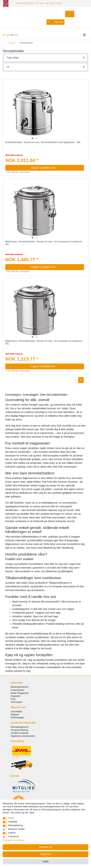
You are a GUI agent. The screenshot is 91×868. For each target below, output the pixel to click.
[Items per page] (46, 67)
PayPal (12, 833)
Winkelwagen (17, 717)
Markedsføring (16, 825)
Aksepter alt (45, 847)
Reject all (45, 854)
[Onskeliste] (44, 22)
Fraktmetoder (17, 690)
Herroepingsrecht (19, 727)
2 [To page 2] (81, 380)
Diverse (12, 43)
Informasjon (17, 702)
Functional (14, 836)
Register (15, 714)
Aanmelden (16, 711)
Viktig (11, 818)
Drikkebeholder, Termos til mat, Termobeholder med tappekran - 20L (43, 142)
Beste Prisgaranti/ (20, 693)
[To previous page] (71, 380)
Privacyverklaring (19, 730)
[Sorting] (46, 57)
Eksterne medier (17, 829)
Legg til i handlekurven (56, 168)
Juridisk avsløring (19, 733)
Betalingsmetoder (20, 687)
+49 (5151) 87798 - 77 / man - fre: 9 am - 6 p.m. (38, 3)
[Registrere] (39, 22)
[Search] (70, 14)
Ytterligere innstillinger (14, 840)
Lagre (45, 861)
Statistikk (13, 822)
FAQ (13, 699)
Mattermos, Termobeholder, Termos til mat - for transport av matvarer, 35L (44, 243)
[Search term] (42, 14)
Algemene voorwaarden (23, 736)
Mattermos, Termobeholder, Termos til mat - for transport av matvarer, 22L (44, 342)
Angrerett (15, 696)
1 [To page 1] (76, 380)
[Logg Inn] (33, 22)
